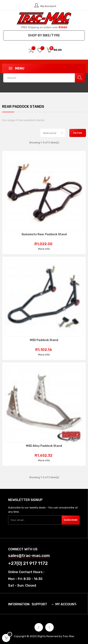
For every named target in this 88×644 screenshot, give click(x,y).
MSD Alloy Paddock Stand (44, 446)
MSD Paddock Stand (44, 340)
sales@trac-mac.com (29, 556)
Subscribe (71, 520)
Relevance (54, 133)
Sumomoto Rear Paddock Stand (44, 234)
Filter (78, 133)
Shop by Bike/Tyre (44, 35)
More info (44, 249)
